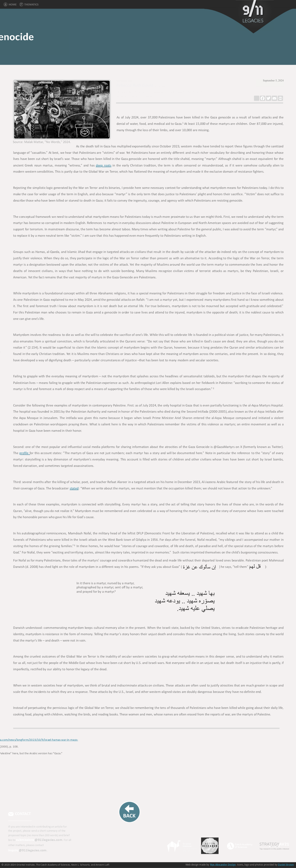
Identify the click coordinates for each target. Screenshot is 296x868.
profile (25, 453)
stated (74, 489)
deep (100, 166)
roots (108, 166)
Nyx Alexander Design (223, 865)
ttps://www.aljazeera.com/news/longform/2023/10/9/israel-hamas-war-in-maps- (61, 740)
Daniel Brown (286, 865)
